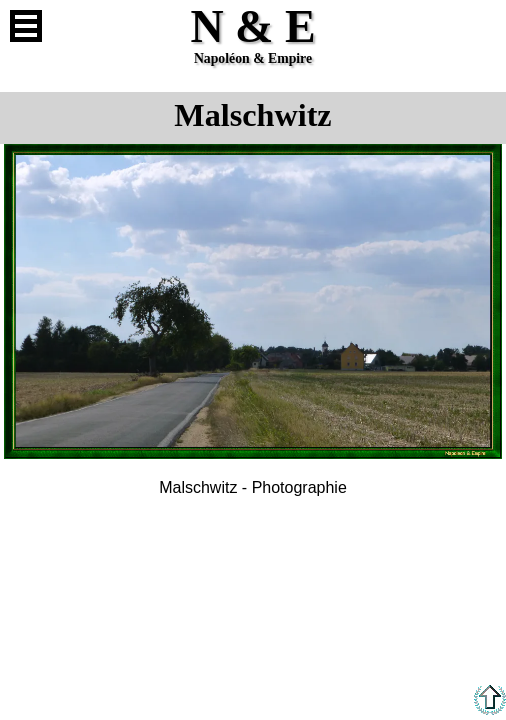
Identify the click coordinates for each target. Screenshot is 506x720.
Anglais (480, 26)
